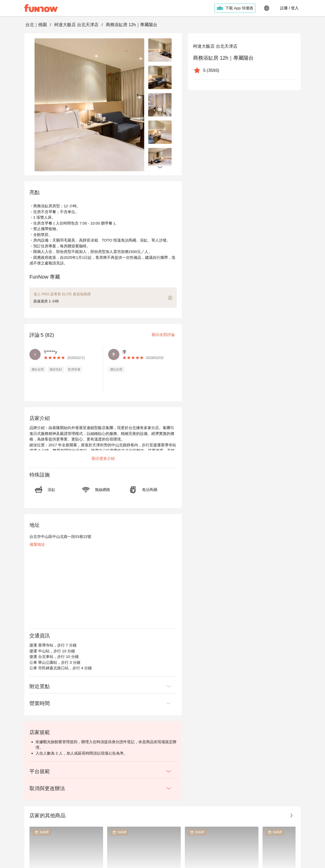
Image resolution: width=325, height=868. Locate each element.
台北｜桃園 (36, 25)
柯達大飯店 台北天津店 (76, 25)
